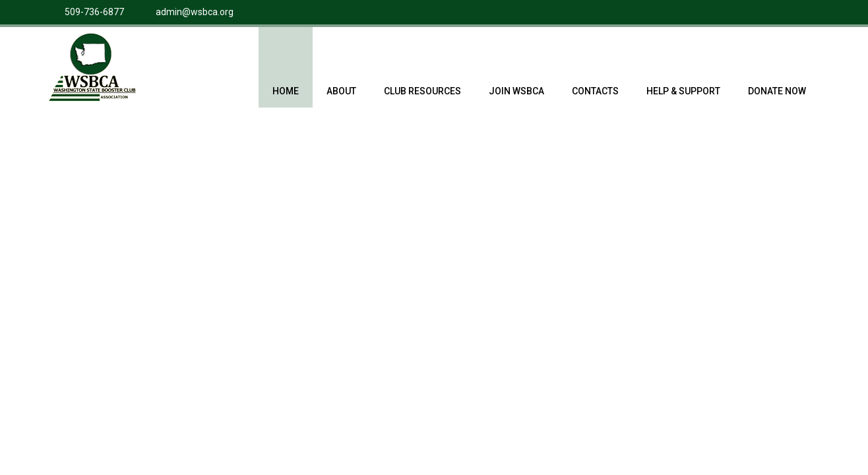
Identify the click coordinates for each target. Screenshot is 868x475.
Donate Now (777, 78)
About (341, 78)
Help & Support (683, 78)
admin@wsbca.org (195, 12)
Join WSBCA (516, 78)
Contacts (595, 78)
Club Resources (422, 78)
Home (286, 78)
